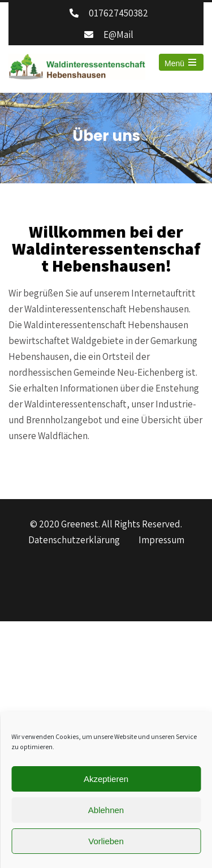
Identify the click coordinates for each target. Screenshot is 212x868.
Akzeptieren (106, 779)
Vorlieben (106, 841)
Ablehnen (106, 810)
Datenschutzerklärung (74, 540)
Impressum (161, 540)
